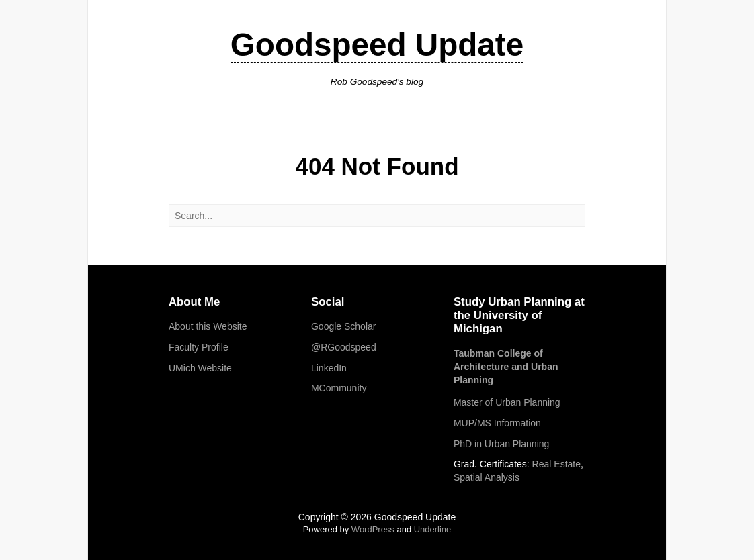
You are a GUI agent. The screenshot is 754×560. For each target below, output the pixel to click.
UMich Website (200, 368)
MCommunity (339, 388)
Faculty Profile (199, 347)
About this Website (208, 326)
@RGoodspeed (344, 347)
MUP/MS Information (497, 423)
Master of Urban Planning (507, 402)
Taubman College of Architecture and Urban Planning (506, 366)
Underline (433, 529)
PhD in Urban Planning (501, 444)
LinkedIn (329, 368)
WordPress (373, 529)
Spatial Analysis (487, 477)
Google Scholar (344, 326)
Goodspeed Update (377, 45)
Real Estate (556, 464)
